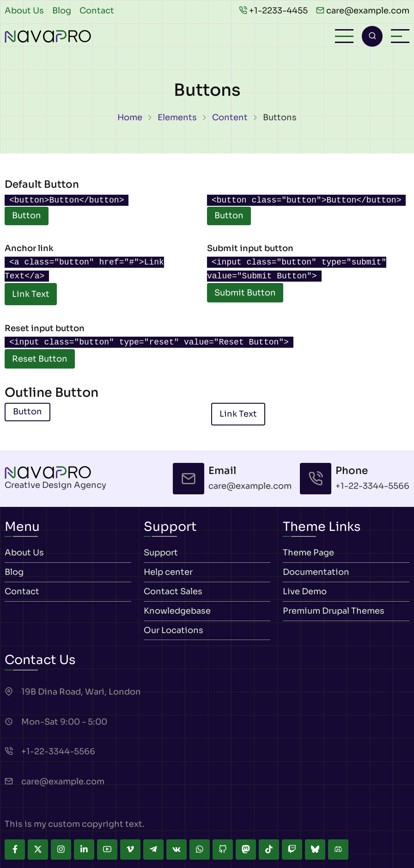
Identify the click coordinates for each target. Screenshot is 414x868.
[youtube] (107, 850)
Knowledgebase (177, 611)
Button (27, 215)
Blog (62, 11)
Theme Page (308, 553)
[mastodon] (246, 850)
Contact (97, 11)
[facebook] (15, 850)
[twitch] (292, 850)
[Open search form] (372, 36)
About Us (24, 11)
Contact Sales (173, 591)
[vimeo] (130, 850)
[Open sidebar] (400, 36)
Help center (168, 572)
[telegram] (153, 850)
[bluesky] (315, 850)
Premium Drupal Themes (334, 611)
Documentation (316, 572)
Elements (177, 117)
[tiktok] (269, 850)
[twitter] (38, 850)
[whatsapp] (200, 850)
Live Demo (305, 591)
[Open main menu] (344, 36)
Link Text (31, 294)
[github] (223, 850)
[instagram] (61, 850)
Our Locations (174, 630)
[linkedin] (84, 850)
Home (130, 117)
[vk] (177, 850)
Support (161, 553)
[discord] (338, 850)
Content (230, 117)
